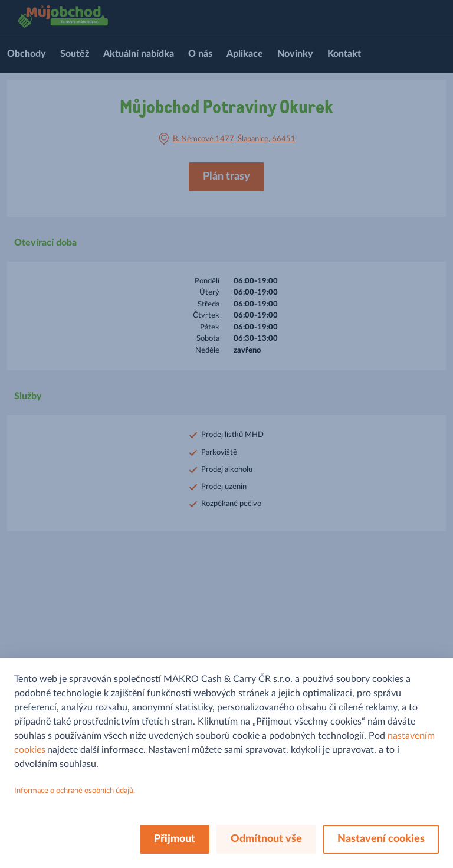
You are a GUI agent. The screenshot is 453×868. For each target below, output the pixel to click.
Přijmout (175, 839)
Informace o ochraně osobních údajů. (75, 791)
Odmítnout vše (266, 839)
